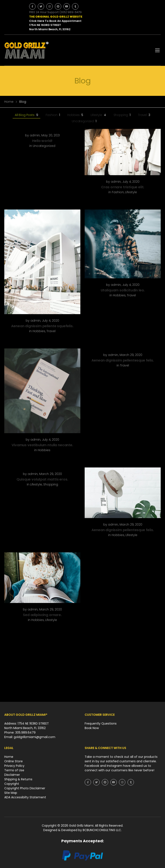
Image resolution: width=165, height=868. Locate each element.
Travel (144, 115)
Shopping (122, 115)
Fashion (53, 115)
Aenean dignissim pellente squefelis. (42, 326)
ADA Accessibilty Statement (25, 797)
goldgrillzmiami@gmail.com (34, 737)
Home (9, 102)
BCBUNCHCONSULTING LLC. (102, 830)
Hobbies (75, 115)
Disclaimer (12, 775)
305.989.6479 (25, 732)
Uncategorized (84, 121)
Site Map (11, 793)
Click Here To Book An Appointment (55, 21)
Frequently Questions (101, 723)
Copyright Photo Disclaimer (25, 788)
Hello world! (42, 141)
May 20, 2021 (51, 135)
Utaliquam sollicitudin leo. (123, 290)
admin (35, 135)
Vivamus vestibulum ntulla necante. (42, 445)
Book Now (92, 728)
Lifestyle (98, 115)
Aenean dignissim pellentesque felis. (123, 360)
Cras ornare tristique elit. (123, 187)
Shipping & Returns (18, 779)
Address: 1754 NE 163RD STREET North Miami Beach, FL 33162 (27, 726)
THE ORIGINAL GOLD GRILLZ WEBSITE (56, 17)
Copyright (12, 784)
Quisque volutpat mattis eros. (42, 479)
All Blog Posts (26, 115)
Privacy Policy (14, 766)
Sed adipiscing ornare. (42, 615)
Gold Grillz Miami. (82, 826)
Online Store (13, 761)
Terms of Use (14, 770)
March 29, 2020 (131, 355)
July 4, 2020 (131, 182)
